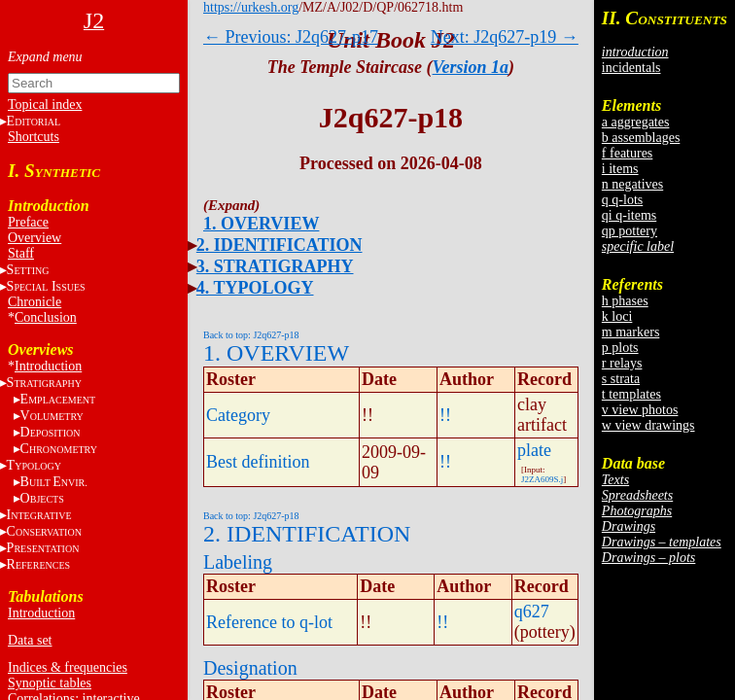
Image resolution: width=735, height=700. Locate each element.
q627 (532, 612)
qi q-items (629, 215)
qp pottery (630, 231)
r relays (622, 363)
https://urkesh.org (251, 7)
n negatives (632, 184)
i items (620, 169)
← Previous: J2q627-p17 (291, 37)
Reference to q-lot (269, 622)
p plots (620, 348)
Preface (28, 222)
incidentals (631, 68)
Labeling (238, 562)
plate (534, 450)
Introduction (48, 366)
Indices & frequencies (68, 667)
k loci (617, 316)
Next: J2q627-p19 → (505, 37)
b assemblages (641, 138)
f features (627, 153)
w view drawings (648, 425)
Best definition (258, 462)
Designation (250, 668)
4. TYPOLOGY (255, 288)
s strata (621, 379)
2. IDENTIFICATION (280, 245)
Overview (35, 238)
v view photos (640, 410)
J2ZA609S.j (542, 479)
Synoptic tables (50, 683)
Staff (21, 253)
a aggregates (636, 122)
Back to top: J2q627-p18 (251, 335)
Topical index (45, 105)
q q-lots (622, 200)
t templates (631, 394)
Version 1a (471, 67)
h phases (625, 301)
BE (54, 482)
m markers (630, 332)
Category (238, 415)
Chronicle (35, 302)
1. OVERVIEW (261, 224)
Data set (30, 640)
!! (445, 415)
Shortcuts (34, 137)
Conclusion (46, 317)
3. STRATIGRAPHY (275, 266)
